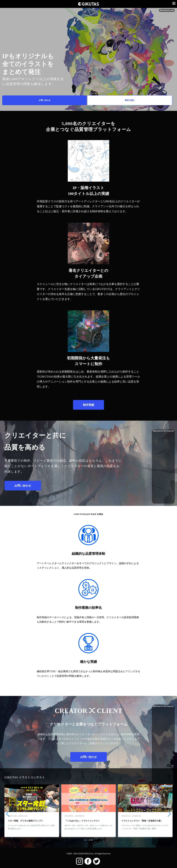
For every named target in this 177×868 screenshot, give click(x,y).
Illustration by (163, 706)
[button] (85, 840)
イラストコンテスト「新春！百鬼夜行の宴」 (142, 821)
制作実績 (88, 405)
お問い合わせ (45, 100)
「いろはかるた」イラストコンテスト (82, 821)
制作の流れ (130, 100)
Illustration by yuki (167, 10)
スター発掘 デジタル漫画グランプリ (25, 821)
